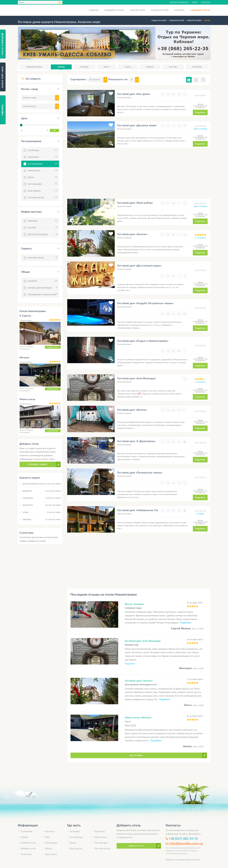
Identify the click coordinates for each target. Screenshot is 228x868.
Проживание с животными (42, 294)
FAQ (47, 837)
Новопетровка (34, 67)
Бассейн (42, 227)
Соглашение (51, 843)
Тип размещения (31, 141)
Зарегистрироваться (179, 2)
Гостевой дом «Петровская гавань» (140, 472)
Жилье (61, 67)
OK (54, 130)
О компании (27, 831)
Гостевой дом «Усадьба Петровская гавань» (145, 303)
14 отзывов (200, 238)
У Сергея (25, 316)
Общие (26, 272)
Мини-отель (28, 399)
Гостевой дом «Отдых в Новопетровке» (143, 341)
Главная (94, 10)
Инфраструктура (31, 211)
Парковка (42, 221)
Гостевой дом (42, 164)
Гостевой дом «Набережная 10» (138, 510)
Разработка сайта (29, 843)
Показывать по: (118, 79)
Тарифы (24, 837)
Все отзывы (136, 755)
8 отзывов (200, 382)
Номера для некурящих (42, 288)
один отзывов (200, 129)
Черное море (138, 10)
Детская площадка (42, 234)
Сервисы (26, 248)
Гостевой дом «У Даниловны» (136, 441)
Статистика (26, 854)
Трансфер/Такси (42, 257)
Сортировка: (79, 79)
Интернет (42, 281)
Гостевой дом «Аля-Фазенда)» (137, 378)
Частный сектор (102, 848)
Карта (128, 67)
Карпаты (179, 10)
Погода (173, 67)
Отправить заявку (38, 464)
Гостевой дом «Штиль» (132, 410)
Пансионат (100, 831)
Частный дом (101, 843)
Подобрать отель (114, 10)
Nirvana (24, 357)
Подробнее (200, 112)
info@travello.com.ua (186, 843)
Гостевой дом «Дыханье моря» (137, 125)
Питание (197, 67)
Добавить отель (28, 848)
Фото (107, 67)
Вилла (73, 843)
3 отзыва (200, 514)
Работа (150, 67)
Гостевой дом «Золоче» (132, 234)
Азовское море (160, 10)
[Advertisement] (139, 176)
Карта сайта (51, 854)
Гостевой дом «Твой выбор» (135, 203)
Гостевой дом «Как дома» (134, 94)
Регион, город (30, 89)
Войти (195, 2)
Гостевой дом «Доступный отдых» (139, 265)
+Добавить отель (200, 10)
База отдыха (76, 848)
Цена (24, 118)
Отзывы (84, 67)
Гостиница (75, 831)
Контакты (206, 2)
